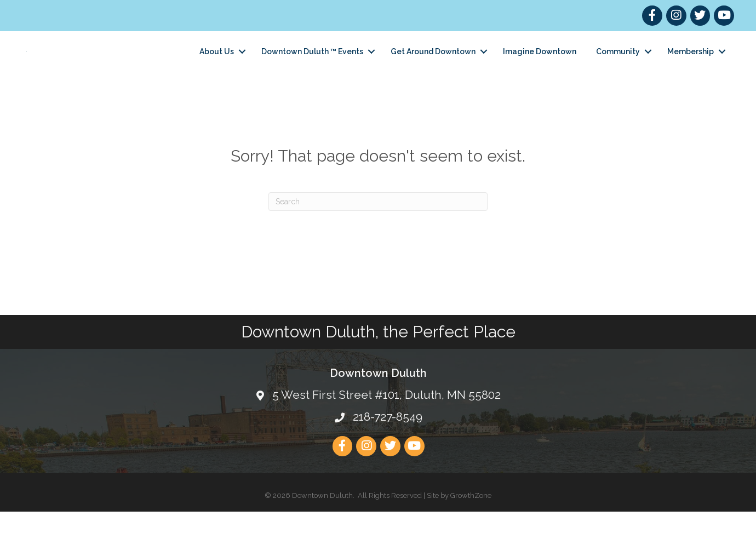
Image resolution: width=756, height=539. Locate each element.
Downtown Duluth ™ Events (312, 65)
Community (618, 65)
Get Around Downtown (433, 65)
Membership (691, 65)
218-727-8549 (388, 444)
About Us (217, 65)
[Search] (378, 228)
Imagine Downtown (540, 65)
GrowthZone (471, 522)
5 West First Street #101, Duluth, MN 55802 (386, 422)
